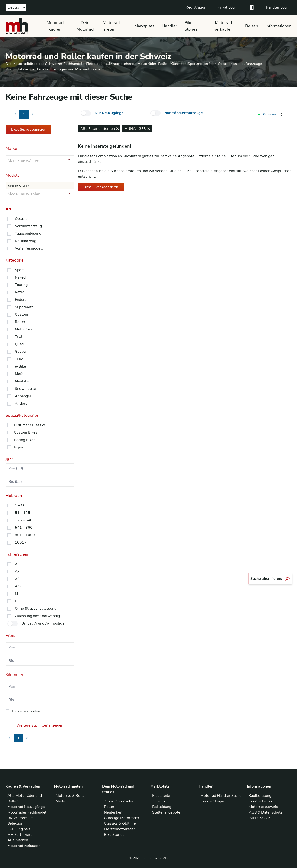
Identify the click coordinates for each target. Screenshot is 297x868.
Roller (20, 322)
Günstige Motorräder (122, 818)
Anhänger (23, 396)
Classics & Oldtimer (121, 823)
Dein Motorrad (85, 26)
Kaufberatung (260, 796)
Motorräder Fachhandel (27, 812)
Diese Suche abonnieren (28, 130)
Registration (196, 7)
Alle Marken (18, 840)
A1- (18, 586)
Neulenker (113, 812)
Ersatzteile (161, 796)
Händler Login (278, 7)
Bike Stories (191, 26)
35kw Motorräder (119, 801)
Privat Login (228, 7)
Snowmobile (25, 389)
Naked (20, 277)
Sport (19, 270)
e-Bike (20, 366)
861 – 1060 (25, 535)
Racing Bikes (25, 440)
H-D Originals (19, 829)
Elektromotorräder (119, 829)
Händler (169, 26)
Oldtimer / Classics (30, 425)
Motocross (24, 329)
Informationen (278, 26)
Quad (19, 344)
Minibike (22, 381)
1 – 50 (20, 505)
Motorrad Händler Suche (221, 796)
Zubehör (159, 801)
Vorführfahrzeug (28, 226)
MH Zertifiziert (20, 835)
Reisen (252, 26)
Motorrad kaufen (55, 26)
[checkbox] (86, 113)
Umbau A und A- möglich (43, 623)
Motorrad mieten (111, 26)
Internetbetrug (261, 801)
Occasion (22, 219)
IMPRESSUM (260, 818)
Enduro (21, 300)
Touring (21, 285)
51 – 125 (23, 513)
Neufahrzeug (26, 241)
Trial (19, 337)
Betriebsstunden (26, 711)
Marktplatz (144, 26)
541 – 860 (24, 528)
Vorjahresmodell (29, 248)
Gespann (22, 352)
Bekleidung (162, 807)
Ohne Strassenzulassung (36, 609)
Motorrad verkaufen (223, 26)
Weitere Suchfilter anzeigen (40, 725)
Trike (19, 359)
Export (19, 447)
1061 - (21, 542)
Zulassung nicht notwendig (37, 616)
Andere (21, 404)
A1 (17, 579)
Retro (20, 292)
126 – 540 (24, 520)
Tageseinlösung (28, 234)
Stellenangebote (166, 812)
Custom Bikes (26, 432)
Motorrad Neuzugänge (26, 807)
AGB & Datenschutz (265, 812)
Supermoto (24, 307)
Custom (21, 314)
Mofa (19, 374)
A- (17, 571)
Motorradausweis (263, 807)
